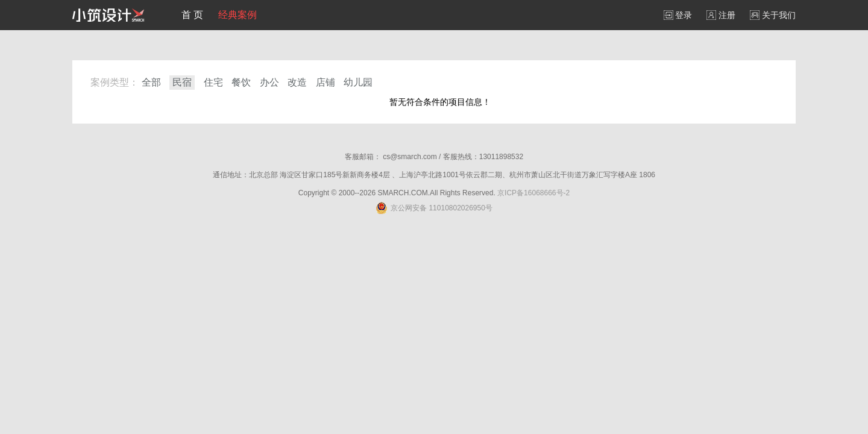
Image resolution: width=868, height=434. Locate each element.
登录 (678, 15)
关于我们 (773, 15)
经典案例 (237, 15)
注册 (721, 15)
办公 (269, 82)
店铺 (325, 82)
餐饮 (241, 82)
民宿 (182, 82)
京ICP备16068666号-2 (533, 193)
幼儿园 (358, 82)
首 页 (192, 15)
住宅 (213, 82)
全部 (151, 82)
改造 (297, 82)
